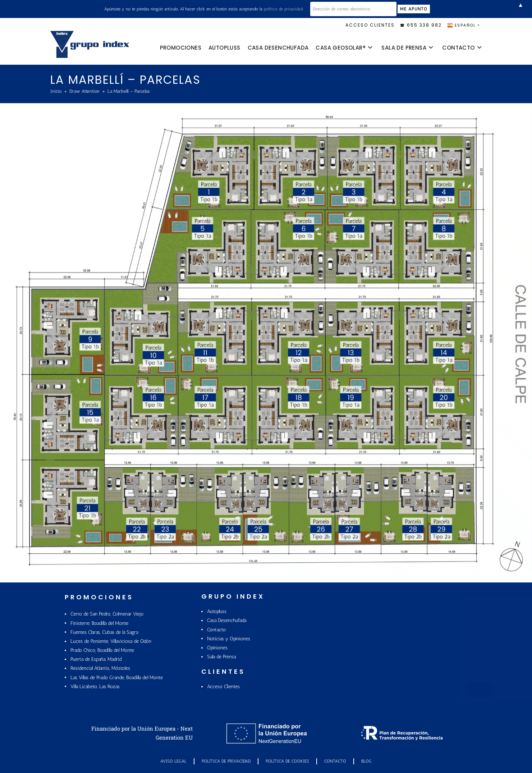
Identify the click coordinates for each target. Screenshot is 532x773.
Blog (366, 761)
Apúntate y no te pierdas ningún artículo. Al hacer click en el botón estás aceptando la (203, 9)
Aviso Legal (173, 761)
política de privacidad (283, 9)
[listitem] (221, 175)
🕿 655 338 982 (421, 25)
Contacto (335, 761)
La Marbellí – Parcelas (129, 91)
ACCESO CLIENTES (370, 25)
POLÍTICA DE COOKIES (287, 761)
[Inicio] (56, 91)
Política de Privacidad (226, 761)
